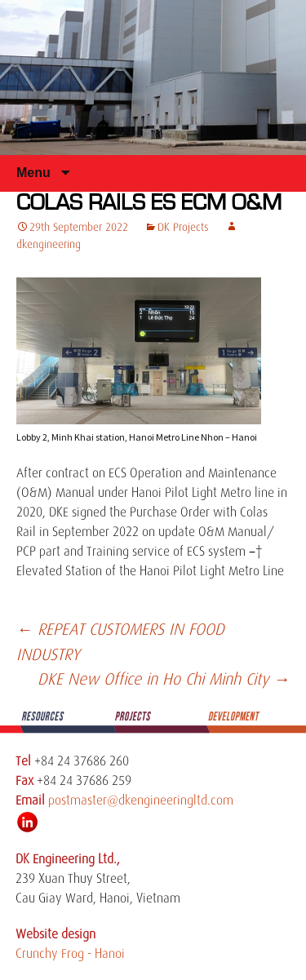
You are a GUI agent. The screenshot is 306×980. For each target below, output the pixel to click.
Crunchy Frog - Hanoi (70, 954)
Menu (35, 173)
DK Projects (183, 227)
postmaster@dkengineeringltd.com (141, 800)
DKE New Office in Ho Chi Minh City (164, 679)
